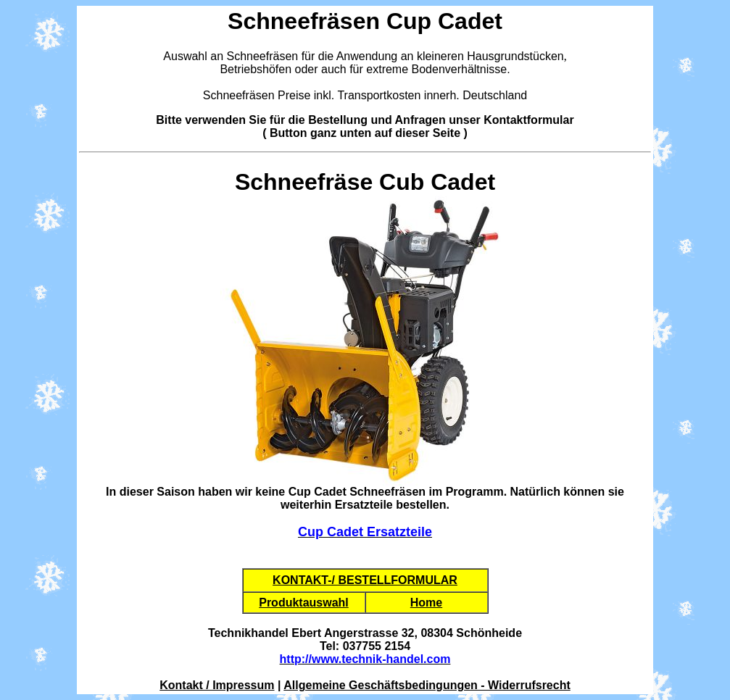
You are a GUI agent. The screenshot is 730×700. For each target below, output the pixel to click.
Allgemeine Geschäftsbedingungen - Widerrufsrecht (427, 685)
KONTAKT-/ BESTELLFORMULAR (365, 580)
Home (426, 603)
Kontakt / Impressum (217, 685)
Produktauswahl (304, 603)
